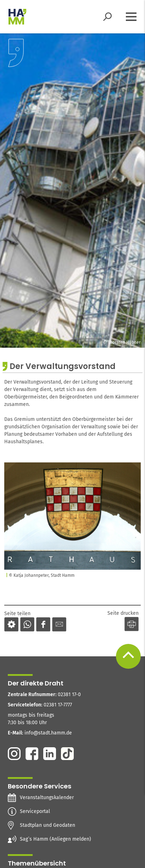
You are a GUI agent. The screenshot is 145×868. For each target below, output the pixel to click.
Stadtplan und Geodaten (48, 825)
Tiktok (67, 754)
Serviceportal (35, 812)
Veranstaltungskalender (47, 798)
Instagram (14, 754)
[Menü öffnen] (131, 17)
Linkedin (50, 754)
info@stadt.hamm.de (48, 733)
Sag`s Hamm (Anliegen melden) (55, 839)
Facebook (32, 754)
